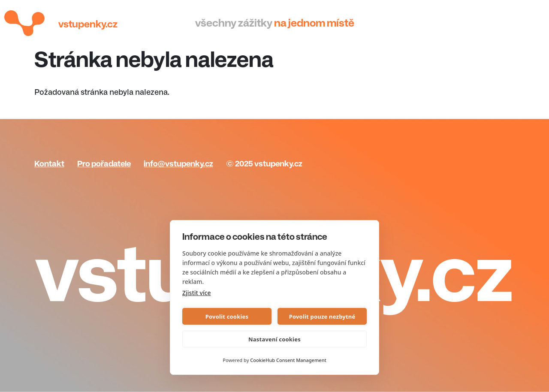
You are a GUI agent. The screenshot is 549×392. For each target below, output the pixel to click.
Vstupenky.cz (88, 24)
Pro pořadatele (104, 164)
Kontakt (49, 164)
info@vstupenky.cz (178, 164)
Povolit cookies (227, 317)
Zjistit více (197, 293)
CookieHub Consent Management (288, 360)
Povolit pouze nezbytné (322, 317)
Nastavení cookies (274, 339)
